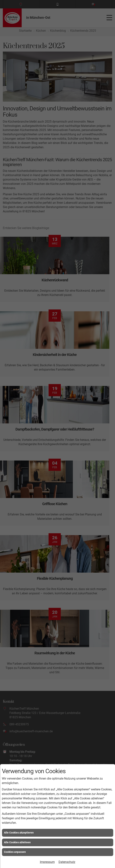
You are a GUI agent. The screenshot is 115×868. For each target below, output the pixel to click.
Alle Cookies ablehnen (17, 842)
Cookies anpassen (15, 852)
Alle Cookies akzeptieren (19, 833)
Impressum (47, 862)
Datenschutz (67, 862)
